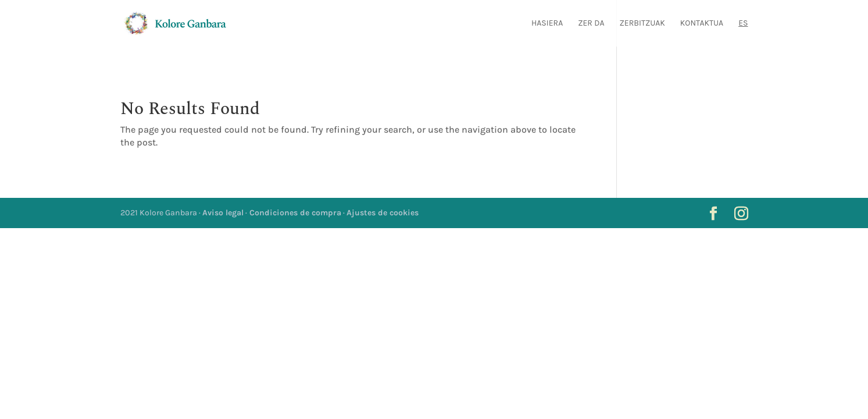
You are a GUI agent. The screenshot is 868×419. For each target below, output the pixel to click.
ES (743, 24)
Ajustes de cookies (383, 213)
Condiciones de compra (294, 213)
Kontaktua (702, 24)
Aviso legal (223, 213)
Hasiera (547, 24)
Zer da (591, 24)
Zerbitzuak (642, 24)
